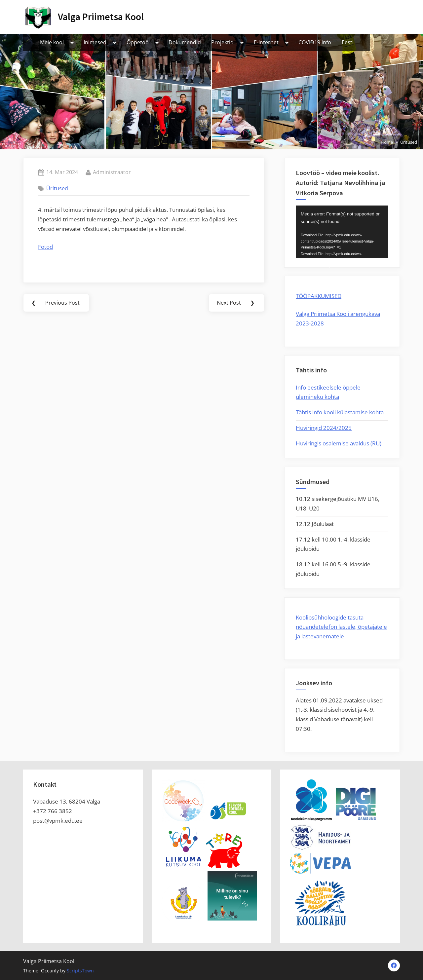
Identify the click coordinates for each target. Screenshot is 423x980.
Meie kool (52, 42)
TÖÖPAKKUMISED (319, 296)
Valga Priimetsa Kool (101, 17)
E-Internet (266, 42)
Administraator (112, 172)
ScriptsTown (80, 971)
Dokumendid (185, 42)
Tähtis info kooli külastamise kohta (340, 412)
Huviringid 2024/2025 (324, 428)
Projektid (222, 42)
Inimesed (95, 42)
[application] (342, 232)
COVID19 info (315, 42)
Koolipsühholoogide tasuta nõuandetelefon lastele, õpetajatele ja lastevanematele (341, 627)
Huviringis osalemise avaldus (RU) (339, 443)
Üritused (57, 188)
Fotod (45, 247)
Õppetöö (138, 42)
